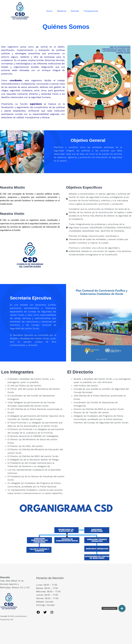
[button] (122, 608)
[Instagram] (52, 612)
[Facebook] (38, 612)
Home (50, 11)
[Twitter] (45, 612)
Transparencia (90, 11)
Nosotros (62, 11)
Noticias (75, 11)
